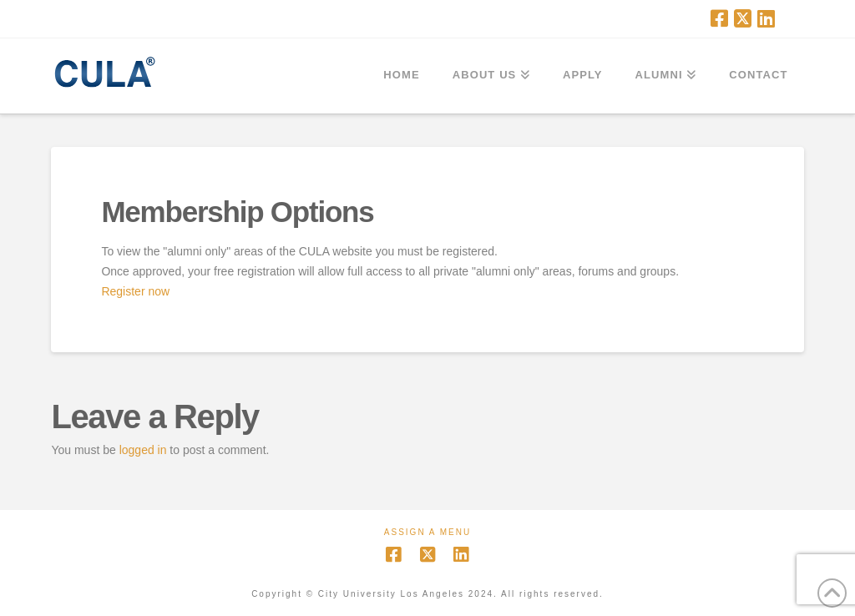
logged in (143, 450)
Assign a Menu (427, 532)
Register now (135, 291)
